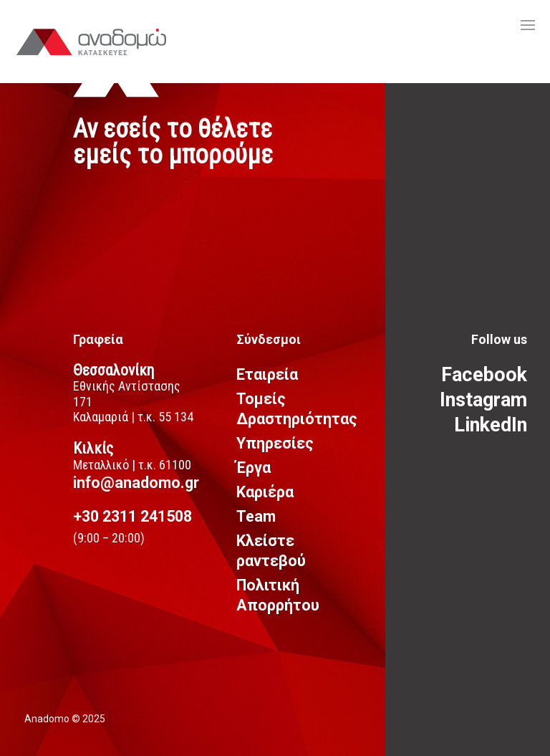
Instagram (483, 400)
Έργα (254, 468)
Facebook (484, 375)
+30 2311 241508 (132, 516)
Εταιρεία (267, 374)
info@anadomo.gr (136, 483)
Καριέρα (265, 492)
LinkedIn (491, 425)
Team (256, 516)
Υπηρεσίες (275, 443)
